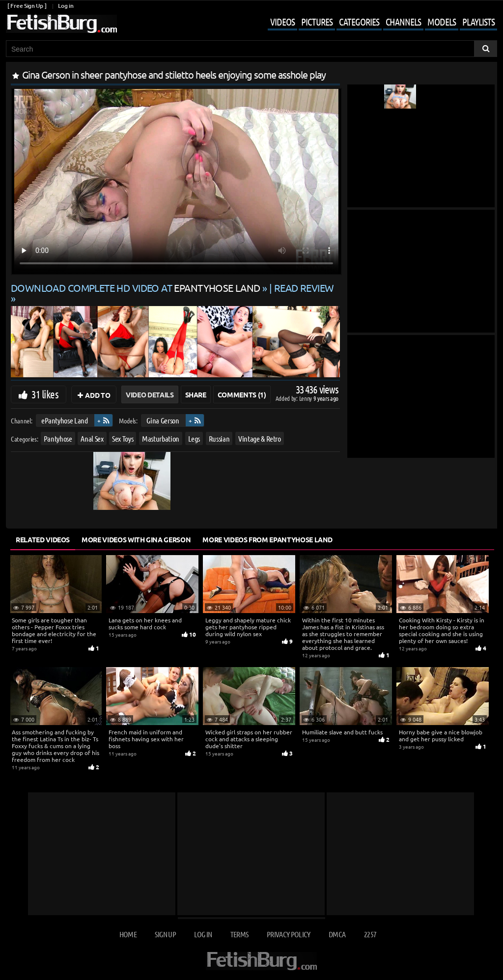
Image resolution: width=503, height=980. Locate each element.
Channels (403, 22)
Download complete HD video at (137, 288)
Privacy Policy (289, 934)
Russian (219, 438)
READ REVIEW (304, 288)
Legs (194, 438)
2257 (370, 934)
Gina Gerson (163, 420)
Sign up (165, 934)
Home (128, 934)
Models (442, 22)
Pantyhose (58, 438)
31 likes (45, 394)
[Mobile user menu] (375, 23)
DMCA (337, 934)
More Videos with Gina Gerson (136, 539)
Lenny (306, 398)
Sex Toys (123, 438)
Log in (66, 6)
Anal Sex (92, 438)
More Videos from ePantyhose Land (267, 539)
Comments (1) (242, 394)
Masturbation (161, 438)
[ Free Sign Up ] (27, 6)
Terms (239, 934)
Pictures (317, 22)
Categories (359, 22)
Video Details (150, 394)
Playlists (478, 22)
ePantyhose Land (65, 420)
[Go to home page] (61, 24)
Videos (282, 22)
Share (196, 394)
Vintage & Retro (260, 438)
